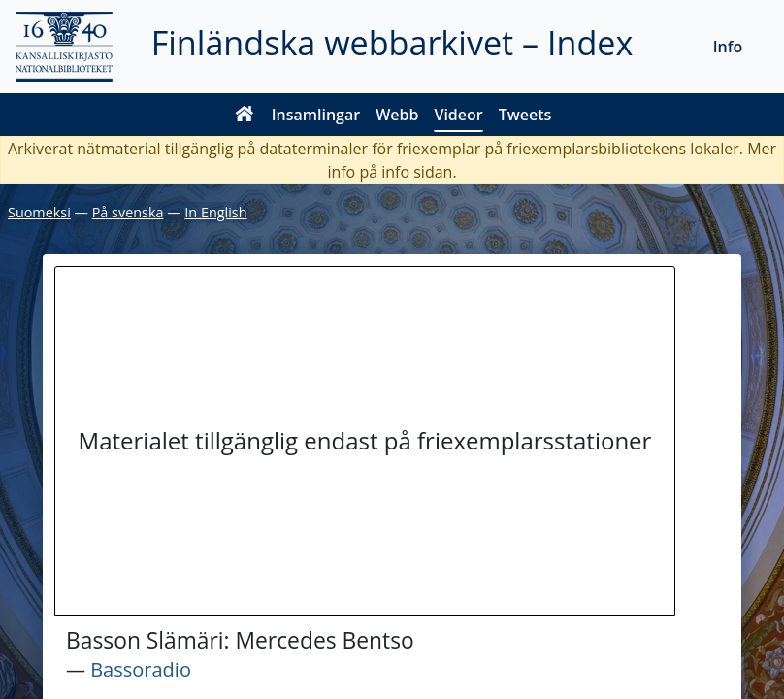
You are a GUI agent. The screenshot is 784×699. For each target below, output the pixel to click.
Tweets (525, 115)
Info (728, 47)
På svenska (128, 212)
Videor (458, 115)
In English (215, 212)
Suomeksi (39, 212)
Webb (397, 115)
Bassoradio (141, 669)
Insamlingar (316, 115)
